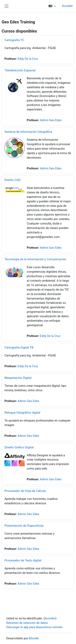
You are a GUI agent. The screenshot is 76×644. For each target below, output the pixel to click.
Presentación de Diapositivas (24, 526)
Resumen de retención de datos (27, 623)
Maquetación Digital (18, 378)
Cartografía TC (14, 40)
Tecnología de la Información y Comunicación (35, 259)
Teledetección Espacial (20, 70)
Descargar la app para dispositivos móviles (34, 627)
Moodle (34, 638)
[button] (52, 6)
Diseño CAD (12, 180)
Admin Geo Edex (51, 120)
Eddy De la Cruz (28, 59)
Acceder (67, 6)
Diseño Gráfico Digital (19, 447)
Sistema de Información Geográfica (28, 132)
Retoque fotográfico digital (22, 413)
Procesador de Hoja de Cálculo (25, 491)
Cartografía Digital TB (19, 348)
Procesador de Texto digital (23, 560)
